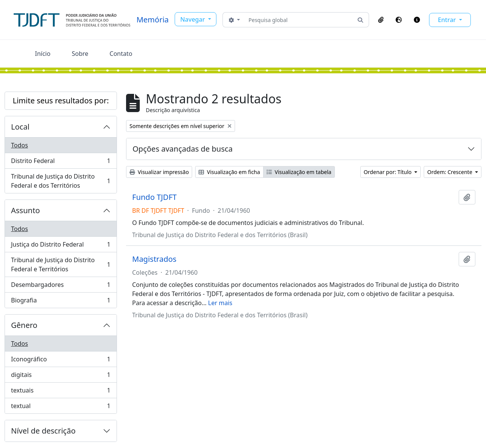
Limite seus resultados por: (61, 101)
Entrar (448, 20)
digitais (61, 376)
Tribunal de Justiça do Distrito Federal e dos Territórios (61, 181)
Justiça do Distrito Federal (61, 246)
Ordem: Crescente (450, 172)
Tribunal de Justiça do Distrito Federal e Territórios (61, 264)
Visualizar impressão (159, 172)
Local (20, 127)
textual (61, 407)
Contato (121, 54)
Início (43, 54)
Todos (20, 145)
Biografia (61, 302)
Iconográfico (61, 361)
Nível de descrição (43, 431)
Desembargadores (61, 286)
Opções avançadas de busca (183, 149)
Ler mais (220, 303)
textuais (61, 392)
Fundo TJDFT (154, 197)
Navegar (193, 19)
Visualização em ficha (229, 172)
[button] (381, 20)
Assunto (25, 210)
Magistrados (154, 259)
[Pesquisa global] (299, 20)
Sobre (80, 54)
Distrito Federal (61, 162)
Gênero (24, 325)
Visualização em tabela (299, 172)
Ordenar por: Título (388, 172)
